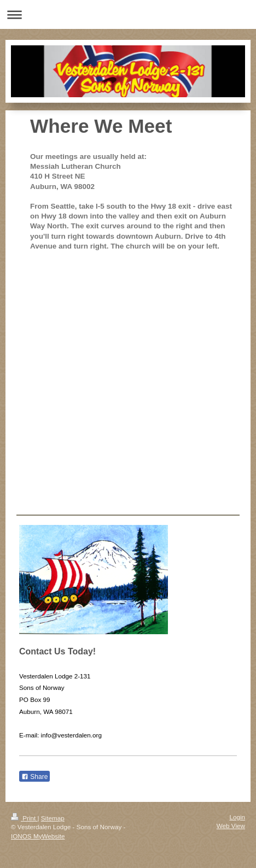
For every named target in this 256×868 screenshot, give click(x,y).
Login (237, 817)
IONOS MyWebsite (38, 836)
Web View (231, 826)
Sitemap (53, 818)
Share (34, 777)
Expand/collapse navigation (128, 14)
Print (24, 818)
